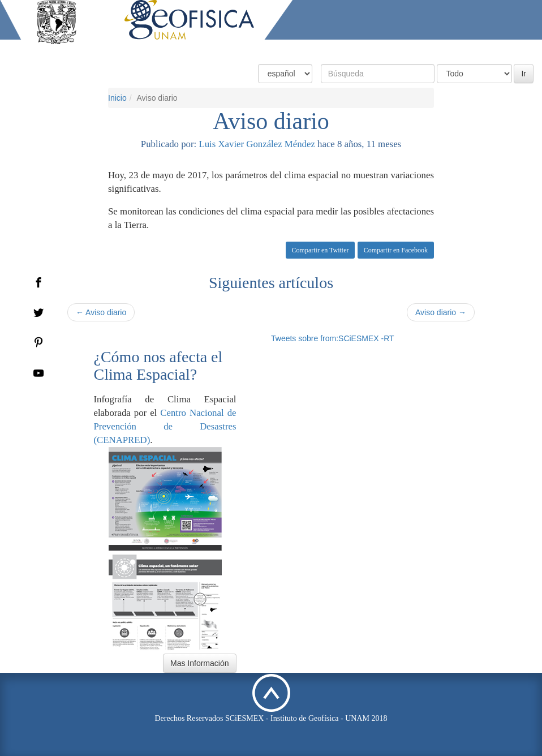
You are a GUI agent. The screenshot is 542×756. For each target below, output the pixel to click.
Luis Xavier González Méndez (257, 144)
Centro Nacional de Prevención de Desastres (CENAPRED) (165, 426)
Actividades (451, 50)
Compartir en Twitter (321, 250)
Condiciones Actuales (284, 50)
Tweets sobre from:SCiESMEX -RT (333, 338)
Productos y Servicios (376, 50)
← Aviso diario (101, 312)
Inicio (117, 98)
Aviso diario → (441, 312)
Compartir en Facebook (396, 250)
